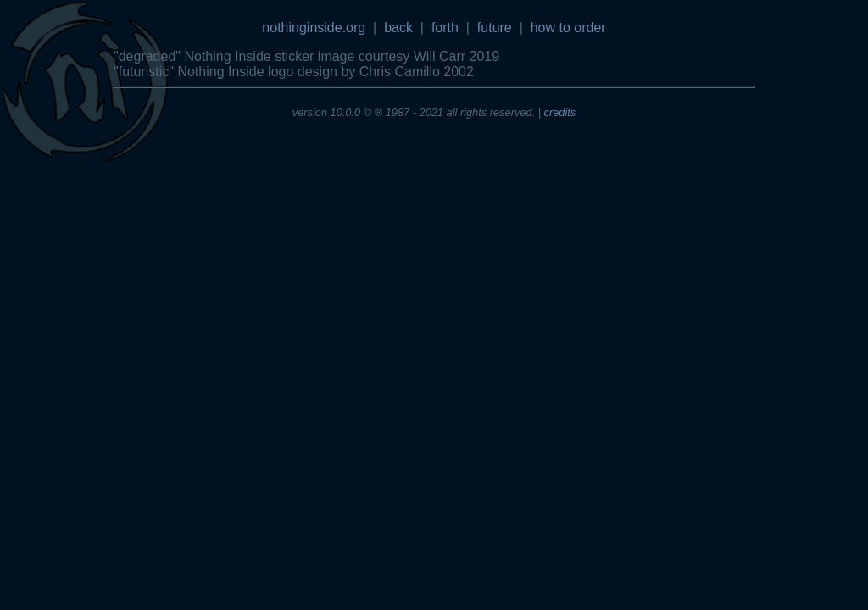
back (398, 28)
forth (445, 28)
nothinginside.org (314, 28)
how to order (568, 28)
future (495, 28)
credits (560, 112)
